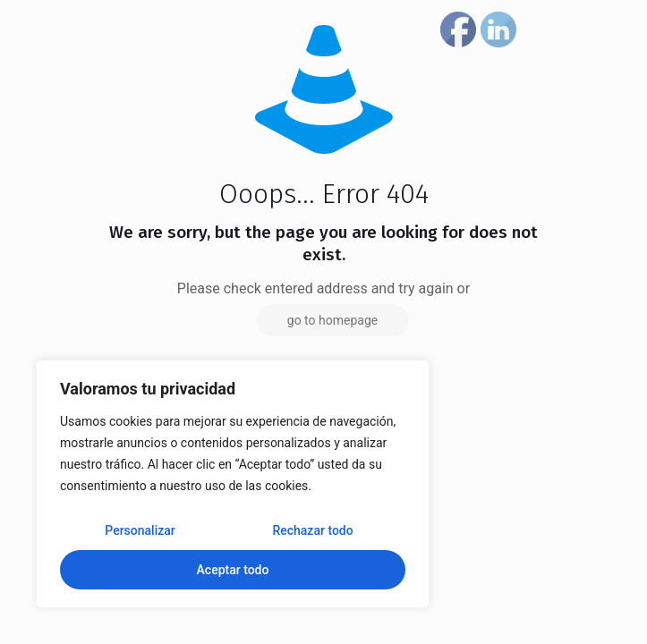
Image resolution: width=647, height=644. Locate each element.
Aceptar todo (233, 570)
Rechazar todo (312, 530)
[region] (233, 484)
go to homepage (332, 320)
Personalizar (140, 530)
